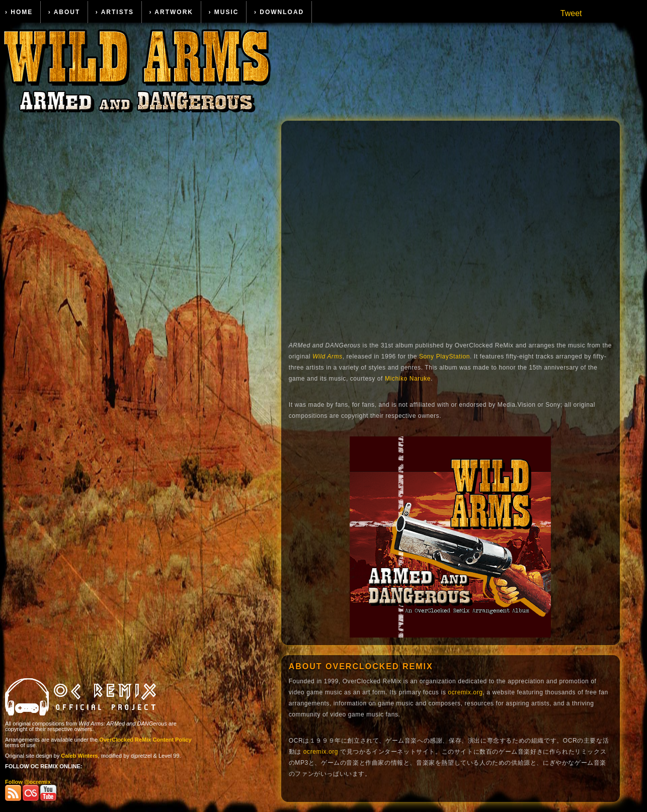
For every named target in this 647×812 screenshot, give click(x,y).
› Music (223, 12)
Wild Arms (328, 356)
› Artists (115, 12)
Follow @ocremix (28, 782)
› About (64, 12)
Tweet (571, 13)
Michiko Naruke (408, 379)
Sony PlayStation (444, 356)
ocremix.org (465, 692)
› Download (279, 12)
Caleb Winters (79, 756)
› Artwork (171, 12)
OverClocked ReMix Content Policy (145, 740)
